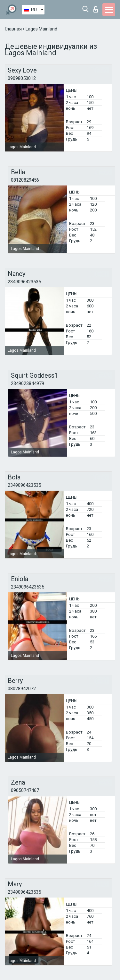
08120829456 (25, 180)
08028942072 (22, 689)
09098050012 (22, 78)
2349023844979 (28, 383)
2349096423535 (24, 282)
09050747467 (25, 790)
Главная (14, 29)
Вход (96, 9)
